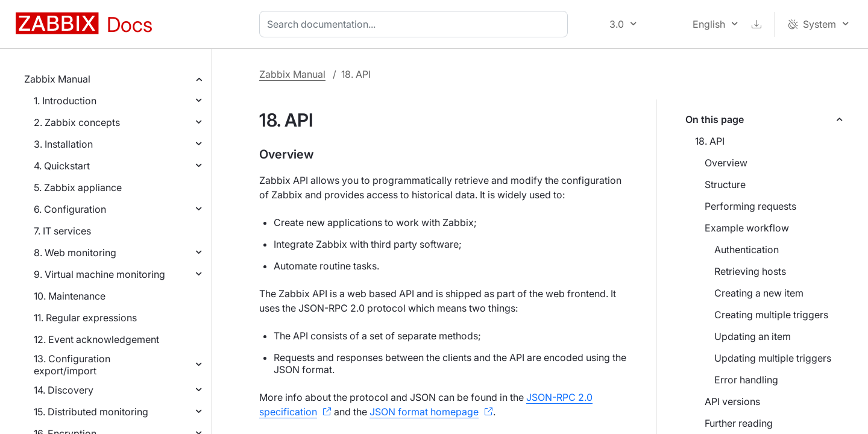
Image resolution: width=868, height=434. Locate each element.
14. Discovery (64, 390)
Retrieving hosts (750, 271)
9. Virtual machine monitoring (99, 274)
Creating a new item (759, 293)
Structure (725, 184)
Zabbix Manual (57, 79)
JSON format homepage (424, 412)
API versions (732, 401)
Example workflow (747, 228)
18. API (710, 141)
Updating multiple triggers (773, 358)
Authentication (747, 250)
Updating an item (753, 336)
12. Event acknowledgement (96, 339)
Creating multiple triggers (771, 315)
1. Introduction (65, 101)
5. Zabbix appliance (78, 187)
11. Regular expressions (85, 318)
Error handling (746, 380)
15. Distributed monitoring (91, 412)
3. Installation (63, 144)
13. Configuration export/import (72, 365)
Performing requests (750, 206)
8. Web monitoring (75, 253)
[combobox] (416, 24)
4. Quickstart (62, 166)
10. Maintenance (70, 296)
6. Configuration (70, 209)
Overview (726, 163)
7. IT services (62, 231)
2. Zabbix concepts (77, 122)
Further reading (739, 423)
